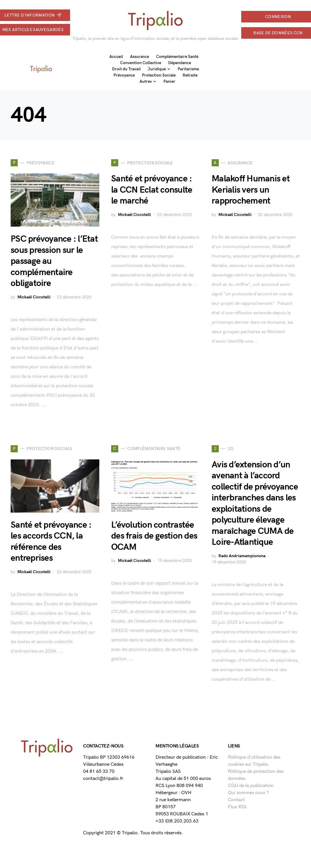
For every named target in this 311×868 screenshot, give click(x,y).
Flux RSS (237, 807)
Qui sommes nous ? (248, 793)
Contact (236, 800)
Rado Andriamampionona (242, 556)
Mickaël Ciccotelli (34, 297)
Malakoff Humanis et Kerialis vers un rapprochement (251, 190)
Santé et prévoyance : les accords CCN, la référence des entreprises (51, 542)
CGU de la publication (251, 786)
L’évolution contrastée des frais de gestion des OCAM (154, 536)
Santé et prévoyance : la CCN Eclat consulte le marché (152, 190)
